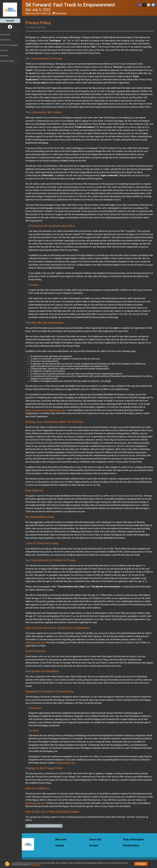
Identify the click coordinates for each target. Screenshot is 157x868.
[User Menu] (12, 27)
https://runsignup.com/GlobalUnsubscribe (47, 413)
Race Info (7, 34)
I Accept (141, 864)
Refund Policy (9, 61)
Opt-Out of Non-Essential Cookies (46, 829)
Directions (62, 13)
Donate (12, 21)
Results (6, 56)
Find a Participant (11, 45)
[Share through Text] (153, 5)
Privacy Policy (36, 865)
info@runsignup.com (37, 646)
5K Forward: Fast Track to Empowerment (72, 5)
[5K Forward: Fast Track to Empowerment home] (12, 9)
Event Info (7, 40)
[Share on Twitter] (144, 5)
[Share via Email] (149, 5)
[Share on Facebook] (140, 5)
